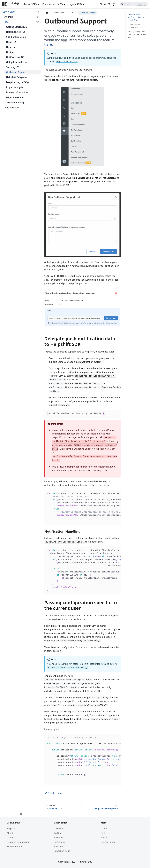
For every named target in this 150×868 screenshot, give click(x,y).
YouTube (58, 846)
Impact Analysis (15, 87)
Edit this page (53, 793)
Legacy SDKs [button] (75, 4)
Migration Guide (15, 97)
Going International (17, 62)
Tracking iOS (13, 67)
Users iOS (11, 42)
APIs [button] (60, 4)
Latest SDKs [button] (30, 4)
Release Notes (12, 107)
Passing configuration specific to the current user (137, 34)
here (48, 44)
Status (104, 833)
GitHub (105, 4)
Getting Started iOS (16, 27)
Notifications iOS (15, 57)
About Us (12, 833)
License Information (17, 92)
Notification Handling (135, 26)
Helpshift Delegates (17, 77)
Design (10, 52)
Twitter (57, 833)
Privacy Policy (108, 842)
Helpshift (11, 829)
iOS (6, 22)
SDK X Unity (9, 12)
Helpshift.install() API (67, 61)
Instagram (59, 842)
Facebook (59, 837)
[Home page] (47, 13)
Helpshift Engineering (18, 842)
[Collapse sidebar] (21, 814)
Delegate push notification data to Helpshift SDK (136, 17)
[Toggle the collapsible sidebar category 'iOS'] (38, 22)
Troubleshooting (15, 102)
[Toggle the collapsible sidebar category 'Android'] (38, 17)
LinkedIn (58, 829)
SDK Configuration (16, 37)
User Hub (11, 47)
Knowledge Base (15, 846)
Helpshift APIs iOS (16, 32)
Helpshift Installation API (92, 664)
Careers (105, 829)
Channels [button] (47, 4)
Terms (104, 837)
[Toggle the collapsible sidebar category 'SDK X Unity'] (38, 12)
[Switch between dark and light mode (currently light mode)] (114, 4)
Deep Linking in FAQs (18, 82)
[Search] (134, 4)
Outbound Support (16, 72)
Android (9, 17)
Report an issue (62, 851)
